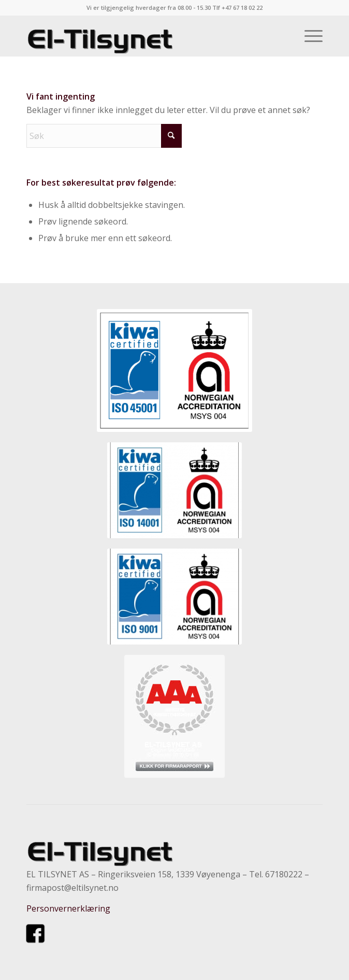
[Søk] (104, 136)
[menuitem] (308, 36)
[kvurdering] (174, 716)
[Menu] (308, 36)
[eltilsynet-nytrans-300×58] (145, 36)
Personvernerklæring (68, 908)
